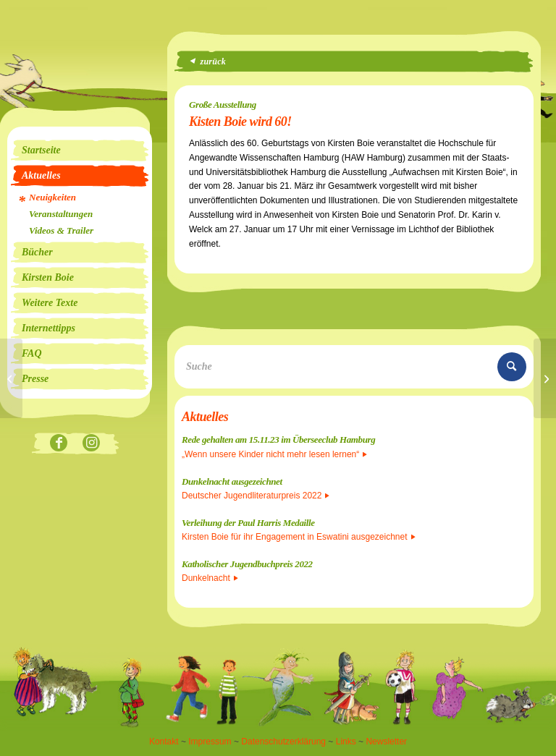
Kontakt (164, 742)
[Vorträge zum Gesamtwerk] (11, 378)
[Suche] (354, 367)
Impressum (210, 742)
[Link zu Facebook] (59, 444)
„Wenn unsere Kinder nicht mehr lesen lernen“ (274, 454)
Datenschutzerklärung (283, 742)
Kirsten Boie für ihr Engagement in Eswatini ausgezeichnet (299, 537)
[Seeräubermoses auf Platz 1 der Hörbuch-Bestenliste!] (545, 378)
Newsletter (386, 742)
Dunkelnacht (210, 578)
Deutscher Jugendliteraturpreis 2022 (256, 496)
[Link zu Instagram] (92, 444)
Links (346, 742)
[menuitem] (80, 150)
